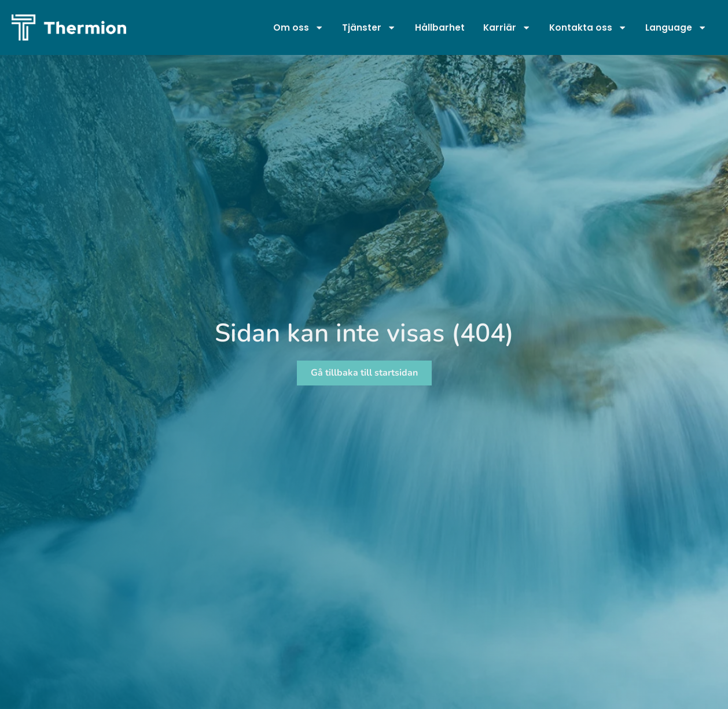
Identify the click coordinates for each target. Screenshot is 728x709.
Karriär (507, 27)
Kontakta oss (588, 27)
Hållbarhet (440, 27)
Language (676, 27)
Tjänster (369, 27)
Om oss (298, 27)
